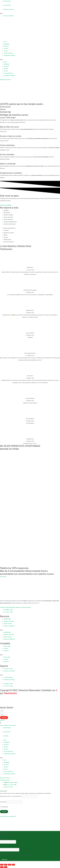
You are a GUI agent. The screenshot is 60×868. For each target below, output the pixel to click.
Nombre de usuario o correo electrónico (11, 796)
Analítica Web (7, 619)
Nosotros (6, 46)
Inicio (5, 42)
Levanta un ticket (8, 669)
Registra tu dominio (9, 621)
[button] (30, 13)
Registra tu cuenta (5, 837)
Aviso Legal (7, 646)
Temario (6, 49)
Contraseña (3, 802)
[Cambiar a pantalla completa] (9, 865)
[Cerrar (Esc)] (2, 865)
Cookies (6, 648)
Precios (6, 51)
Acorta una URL (8, 623)
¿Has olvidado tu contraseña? (8, 816)
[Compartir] (6, 865)
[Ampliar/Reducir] (13, 865)
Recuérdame (4, 807)
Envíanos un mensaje (9, 671)
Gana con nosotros (9, 9)
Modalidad (6, 44)
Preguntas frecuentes (9, 55)
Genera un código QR (9, 626)
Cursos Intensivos (8, 53)
